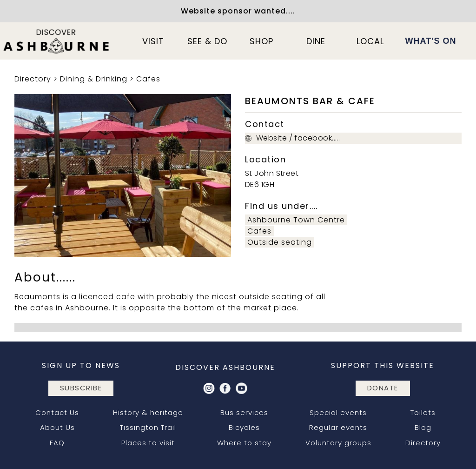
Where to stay (244, 443)
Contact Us (57, 412)
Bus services (244, 412)
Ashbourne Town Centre (296, 220)
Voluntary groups (338, 443)
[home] (57, 41)
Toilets (423, 412)
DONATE (383, 388)
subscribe (81, 388)
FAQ (57, 443)
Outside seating (280, 242)
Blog (423, 427)
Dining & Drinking (94, 79)
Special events (338, 412)
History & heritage (148, 412)
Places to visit (148, 443)
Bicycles (244, 427)
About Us (57, 427)
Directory (33, 79)
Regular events (338, 427)
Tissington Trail (148, 427)
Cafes (148, 79)
